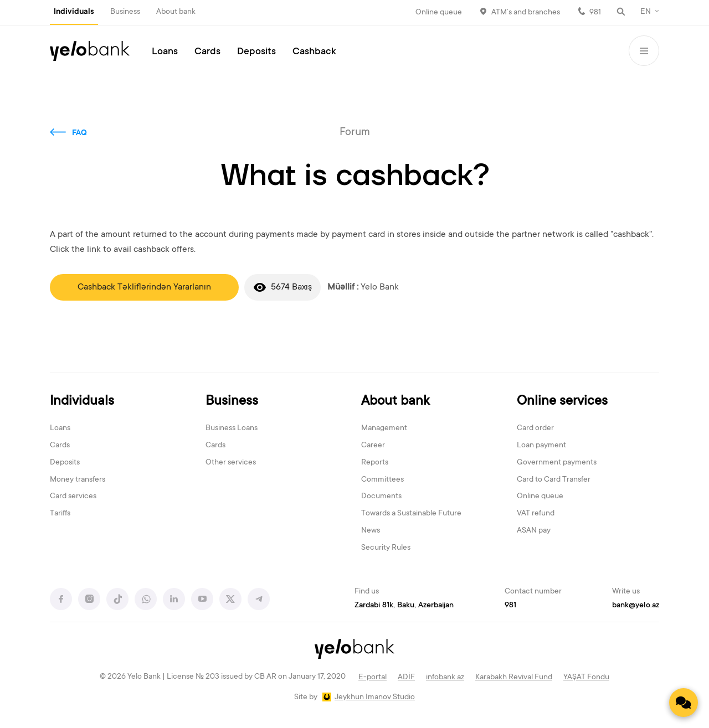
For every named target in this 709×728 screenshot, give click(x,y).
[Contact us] (684, 703)
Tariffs (60, 514)
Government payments (557, 463)
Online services (562, 402)
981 (595, 13)
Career (373, 446)
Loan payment (541, 446)
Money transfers (78, 480)
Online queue (439, 13)
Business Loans (232, 428)
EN (646, 12)
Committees (382, 480)
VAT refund (536, 514)
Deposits (256, 52)
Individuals (74, 12)
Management (384, 428)
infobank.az (445, 678)
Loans (165, 52)
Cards (207, 52)
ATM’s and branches (526, 13)
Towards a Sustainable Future (411, 514)
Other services (231, 463)
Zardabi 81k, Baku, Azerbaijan (404, 606)
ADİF (406, 678)
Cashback (314, 52)
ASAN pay (534, 531)
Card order (535, 428)
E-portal (373, 678)
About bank (176, 12)
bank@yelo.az (636, 606)
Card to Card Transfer (554, 480)
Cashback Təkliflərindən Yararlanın (144, 287)
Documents (381, 497)
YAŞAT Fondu (586, 678)
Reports (375, 463)
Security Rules (386, 548)
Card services (73, 497)
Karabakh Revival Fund (514, 678)
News (371, 531)
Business (125, 12)
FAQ (79, 133)
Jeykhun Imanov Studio (375, 698)
